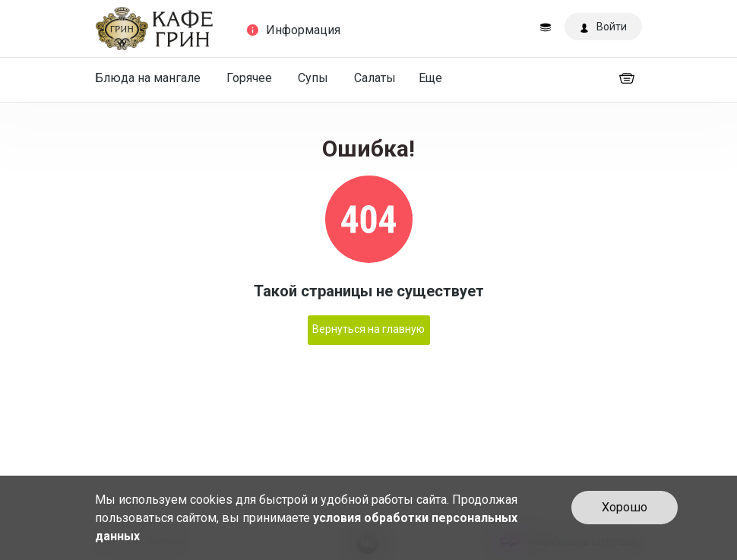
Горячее (249, 78)
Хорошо (625, 507)
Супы (313, 78)
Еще (430, 78)
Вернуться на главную (368, 329)
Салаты (375, 78)
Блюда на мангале (148, 78)
